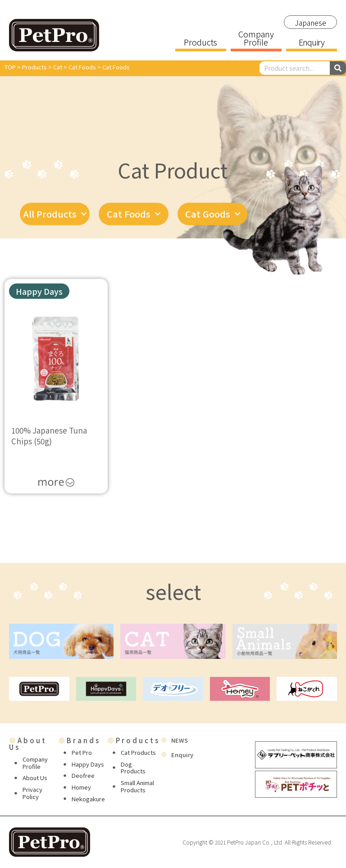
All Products (55, 219)
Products (200, 43)
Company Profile (256, 39)
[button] (39, 291)
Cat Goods (213, 219)
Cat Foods (134, 219)
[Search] (338, 68)
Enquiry (311, 43)
